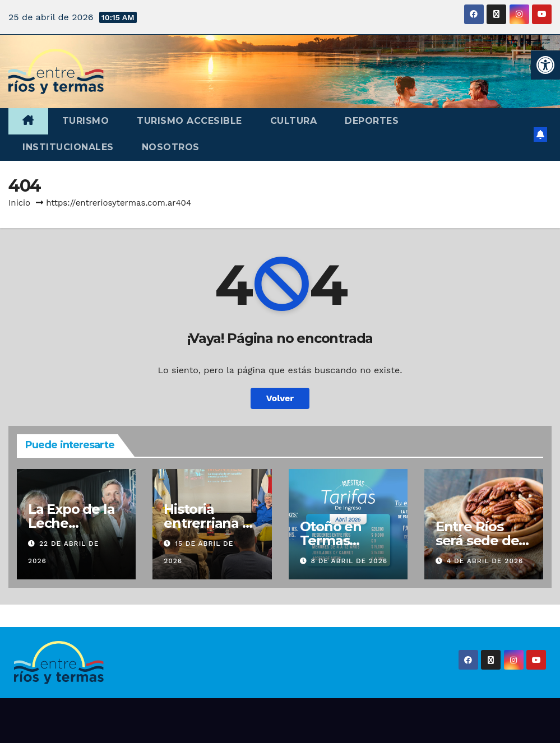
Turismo (86, 121)
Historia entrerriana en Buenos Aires (211, 523)
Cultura (294, 121)
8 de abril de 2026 (349, 561)
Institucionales (68, 147)
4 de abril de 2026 (485, 561)
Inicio (19, 203)
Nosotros (171, 147)
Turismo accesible (189, 121)
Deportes (372, 121)
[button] (545, 65)
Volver (280, 398)
